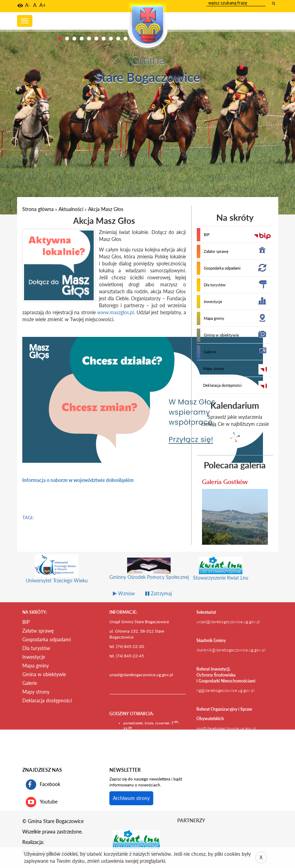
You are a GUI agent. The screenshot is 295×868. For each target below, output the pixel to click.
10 (126, 39)
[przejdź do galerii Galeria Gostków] (235, 517)
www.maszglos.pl (115, 312)
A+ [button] (42, 5)
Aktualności (71, 209)
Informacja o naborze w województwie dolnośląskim (78, 480)
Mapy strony (214, 368)
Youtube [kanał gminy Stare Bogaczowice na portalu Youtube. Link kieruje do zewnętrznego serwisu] (42, 802)
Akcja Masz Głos (106, 209)
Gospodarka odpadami (222, 268)
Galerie (210, 352)
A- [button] (28, 5)
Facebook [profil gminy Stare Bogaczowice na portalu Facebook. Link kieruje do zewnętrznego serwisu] (43, 785)
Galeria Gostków (225, 482)
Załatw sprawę (216, 251)
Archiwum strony (131, 798)
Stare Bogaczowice (147, 77)
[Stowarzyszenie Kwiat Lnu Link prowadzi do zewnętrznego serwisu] (136, 839)
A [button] (35, 5)
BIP (207, 235)
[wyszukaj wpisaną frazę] (274, 3)
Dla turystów (215, 285)
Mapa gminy (214, 318)
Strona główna (38, 209)
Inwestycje (213, 301)
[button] (20, 6)
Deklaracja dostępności (222, 385)
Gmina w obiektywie (221, 335)
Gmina (148, 59)
